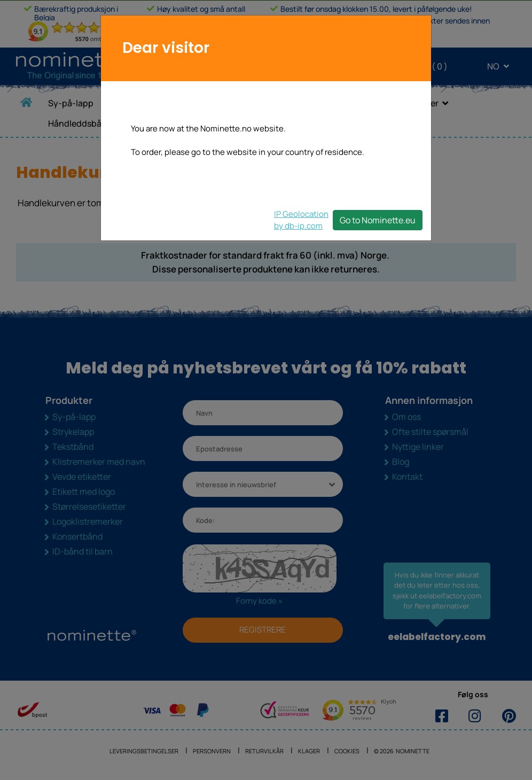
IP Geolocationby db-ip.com (301, 220)
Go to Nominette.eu (378, 220)
